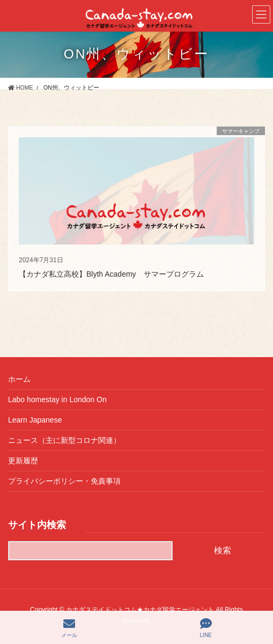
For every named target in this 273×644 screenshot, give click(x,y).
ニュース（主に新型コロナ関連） (64, 440)
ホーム (19, 379)
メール (69, 628)
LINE (206, 628)
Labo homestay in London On (57, 399)
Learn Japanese (35, 420)
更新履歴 (23, 461)
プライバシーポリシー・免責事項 (64, 481)
